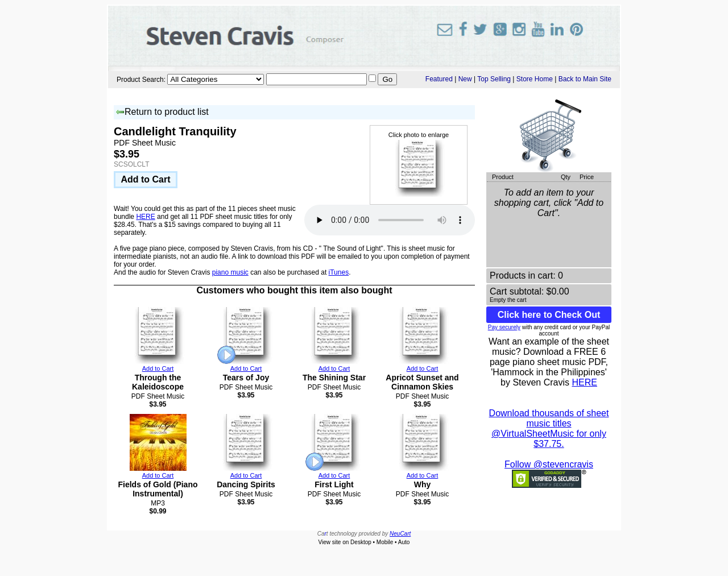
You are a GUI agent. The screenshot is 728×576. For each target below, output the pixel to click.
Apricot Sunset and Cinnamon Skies (422, 382)
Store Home (535, 79)
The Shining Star (334, 378)
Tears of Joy (246, 378)
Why (423, 484)
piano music (230, 272)
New (465, 79)
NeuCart (400, 534)
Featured (439, 79)
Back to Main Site (585, 79)
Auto (404, 542)
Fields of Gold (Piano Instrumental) (158, 489)
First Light (334, 484)
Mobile (385, 542)
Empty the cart (508, 300)
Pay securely (504, 327)
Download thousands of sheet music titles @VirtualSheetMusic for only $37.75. (549, 428)
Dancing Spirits (246, 484)
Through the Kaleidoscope (158, 382)
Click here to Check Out (549, 315)
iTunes (339, 272)
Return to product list (162, 112)
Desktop (361, 542)
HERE (145, 217)
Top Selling (494, 79)
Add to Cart (145, 179)
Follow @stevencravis (549, 464)
